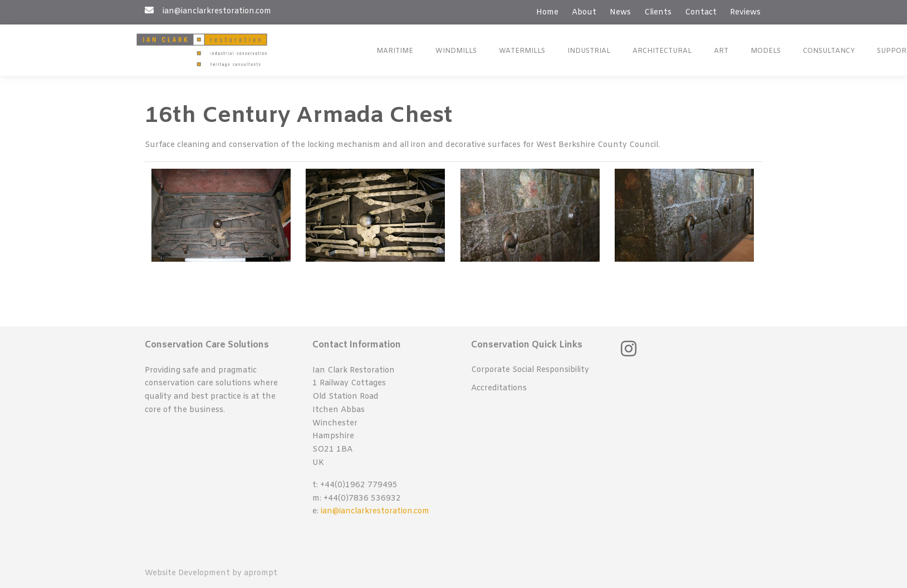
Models (766, 51)
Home (547, 13)
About (584, 13)
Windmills (456, 51)
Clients (658, 13)
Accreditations (499, 388)
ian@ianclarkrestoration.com (375, 511)
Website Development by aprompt (211, 573)
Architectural (662, 51)
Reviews (745, 13)
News (620, 13)
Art (721, 51)
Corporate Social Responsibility (530, 370)
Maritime (395, 51)
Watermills (522, 51)
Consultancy (829, 51)
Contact (701, 13)
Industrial (589, 51)
